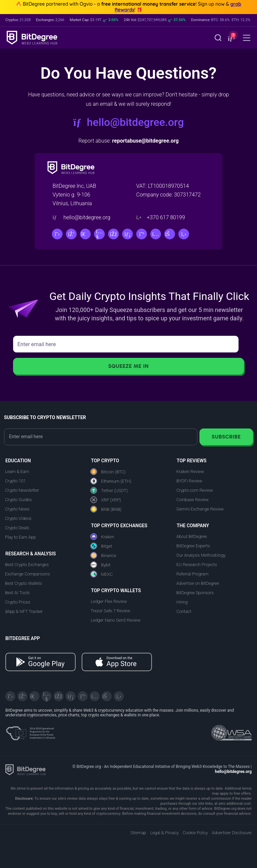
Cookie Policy (195, 833)
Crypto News (17, 509)
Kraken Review (190, 471)
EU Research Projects (197, 565)
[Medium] (142, 234)
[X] (57, 234)
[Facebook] (113, 234)
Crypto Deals (17, 528)
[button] (231, 38)
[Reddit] (170, 234)
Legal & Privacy (164, 833)
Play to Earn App (20, 537)
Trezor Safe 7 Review (110, 611)
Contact (184, 611)
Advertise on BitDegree (198, 583)
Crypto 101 (15, 481)
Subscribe (226, 437)
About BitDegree (192, 536)
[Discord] (71, 234)
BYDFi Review (189, 481)
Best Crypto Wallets (23, 583)
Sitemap (138, 833)
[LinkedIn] (127, 234)
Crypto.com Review (195, 490)
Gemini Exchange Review (200, 509)
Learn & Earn (17, 471)
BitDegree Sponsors (195, 593)
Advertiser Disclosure (232, 833)
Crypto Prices (18, 602)
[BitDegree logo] (25, 769)
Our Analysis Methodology (201, 555)
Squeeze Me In (128, 366)
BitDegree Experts (193, 546)
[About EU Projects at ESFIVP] (30, 731)
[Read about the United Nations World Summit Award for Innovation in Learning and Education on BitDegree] (232, 731)
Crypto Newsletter (22, 490)
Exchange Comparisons (27, 574)
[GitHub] (184, 234)
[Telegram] (85, 234)
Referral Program (192, 574)
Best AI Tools (17, 593)
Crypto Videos (18, 518)
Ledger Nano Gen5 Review (116, 620)
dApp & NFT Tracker (24, 611)
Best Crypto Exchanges (27, 565)
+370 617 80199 (166, 217)
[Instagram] (156, 234)
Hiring (182, 602)
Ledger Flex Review (109, 601)
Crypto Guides (18, 500)
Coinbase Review (192, 500)
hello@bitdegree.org (129, 122)
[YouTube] (99, 234)
